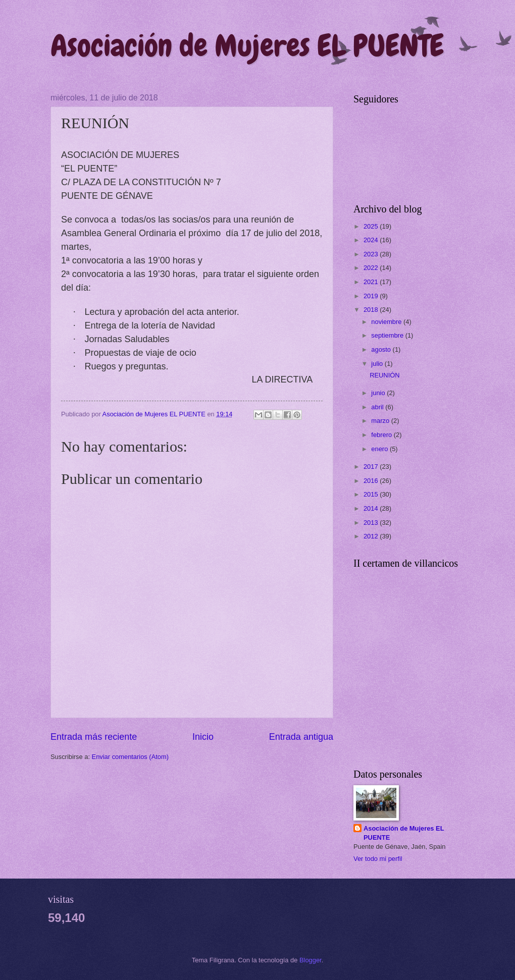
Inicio (203, 737)
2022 (372, 268)
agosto (382, 349)
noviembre (387, 322)
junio (379, 393)
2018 (372, 310)
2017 (372, 467)
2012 (372, 536)
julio (378, 364)
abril (378, 407)
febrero (382, 435)
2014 (372, 508)
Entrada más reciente (94, 737)
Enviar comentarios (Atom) (130, 757)
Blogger (311, 960)
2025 (372, 226)
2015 (372, 494)
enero (380, 449)
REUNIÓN (384, 375)
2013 (372, 523)
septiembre (388, 335)
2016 (372, 481)
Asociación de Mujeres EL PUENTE (247, 46)
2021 (372, 282)
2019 (372, 296)
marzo (381, 421)
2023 (372, 254)
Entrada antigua (301, 737)
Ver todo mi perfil (378, 859)
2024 (372, 240)
